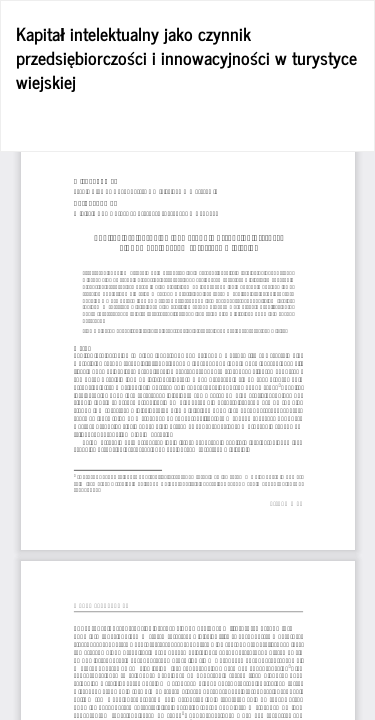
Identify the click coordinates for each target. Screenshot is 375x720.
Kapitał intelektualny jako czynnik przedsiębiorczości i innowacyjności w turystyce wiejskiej (186, 57)
